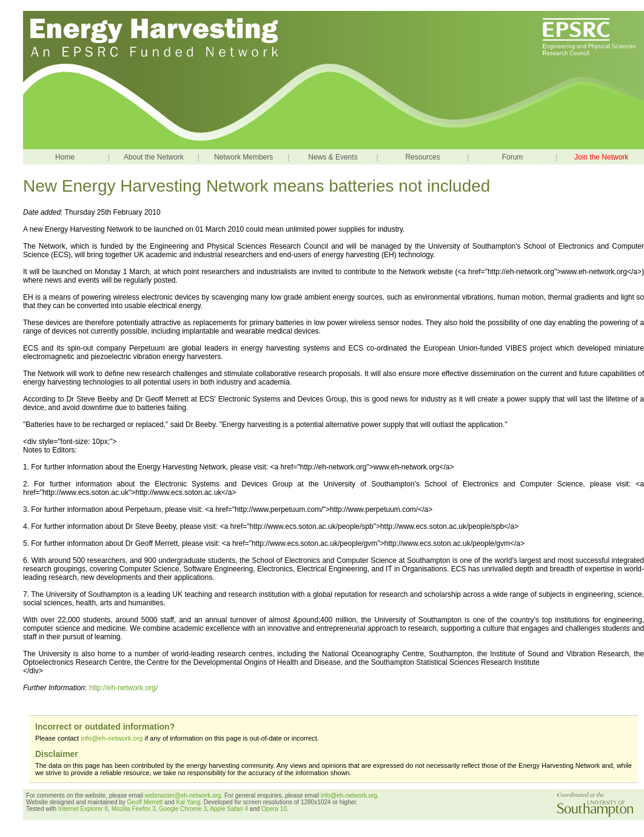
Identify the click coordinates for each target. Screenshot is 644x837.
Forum (513, 157)
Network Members (243, 157)
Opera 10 (274, 809)
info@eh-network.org (112, 738)
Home (65, 157)
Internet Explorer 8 (83, 809)
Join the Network (601, 157)
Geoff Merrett (146, 802)
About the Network (154, 157)
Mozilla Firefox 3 (134, 809)
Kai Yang (189, 802)
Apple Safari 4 (229, 809)
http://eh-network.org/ (123, 688)
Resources (422, 157)
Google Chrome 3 (183, 809)
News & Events (333, 157)
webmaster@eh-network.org (183, 795)
